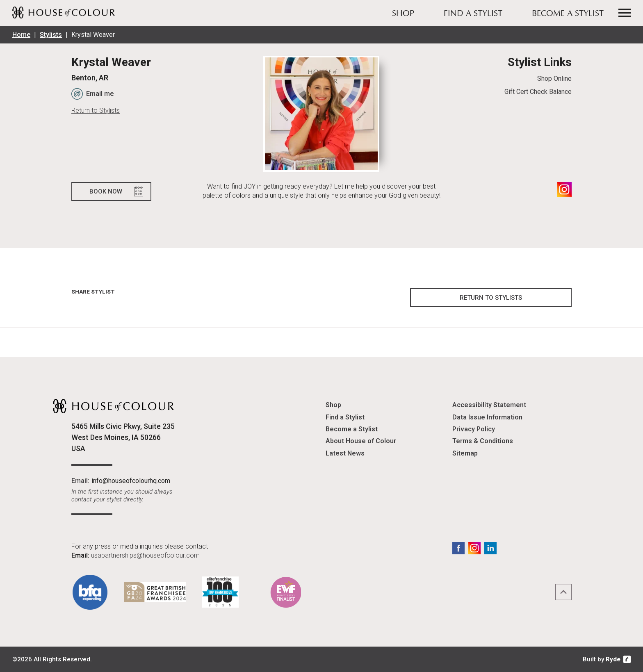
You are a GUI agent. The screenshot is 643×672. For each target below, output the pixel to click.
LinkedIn (490, 548)
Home (21, 35)
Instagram (564, 189)
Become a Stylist (568, 14)
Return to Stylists (96, 110)
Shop (403, 14)
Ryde (613, 659)
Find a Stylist (473, 14)
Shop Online (554, 79)
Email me (100, 94)
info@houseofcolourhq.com (131, 481)
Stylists (51, 35)
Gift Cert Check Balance (538, 92)
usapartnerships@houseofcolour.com (145, 555)
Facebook (458, 548)
